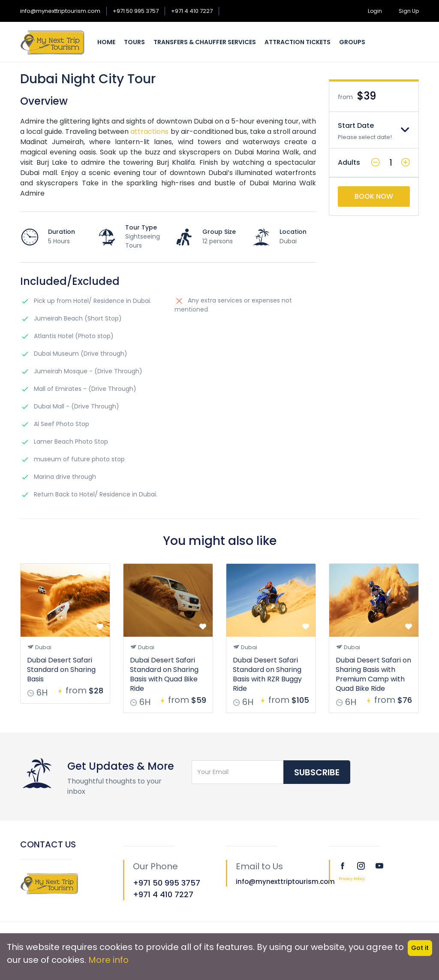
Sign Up (409, 11)
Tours (134, 42)
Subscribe (317, 772)
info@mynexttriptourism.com (60, 11)
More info (108, 960)
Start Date (356, 126)
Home (106, 42)
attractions (149, 132)
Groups (352, 42)
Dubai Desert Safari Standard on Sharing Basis (61, 670)
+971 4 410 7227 (192, 11)
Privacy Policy (352, 879)
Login (375, 11)
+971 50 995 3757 (136, 11)
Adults (349, 162)
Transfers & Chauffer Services (205, 42)
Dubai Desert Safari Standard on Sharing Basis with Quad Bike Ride (164, 674)
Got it (420, 948)
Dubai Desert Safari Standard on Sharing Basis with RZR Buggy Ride (267, 674)
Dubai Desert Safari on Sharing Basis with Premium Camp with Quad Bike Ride (373, 674)
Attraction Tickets (298, 42)
